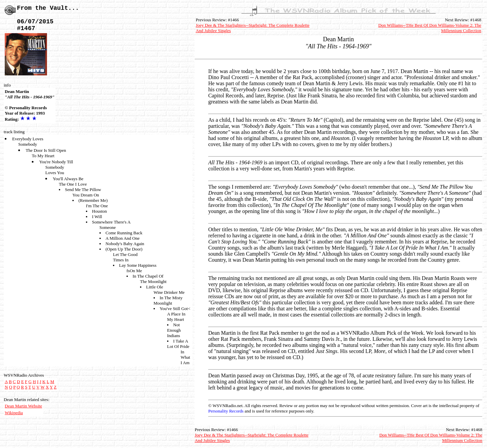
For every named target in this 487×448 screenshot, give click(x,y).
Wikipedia (14, 413)
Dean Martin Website (24, 406)
